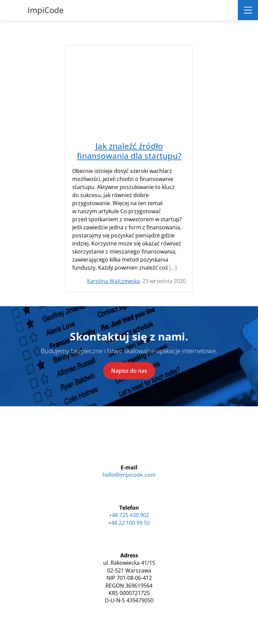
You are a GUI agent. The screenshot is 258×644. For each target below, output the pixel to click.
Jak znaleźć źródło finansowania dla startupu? (129, 151)
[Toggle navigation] (248, 10)
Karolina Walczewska (113, 281)
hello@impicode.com (129, 475)
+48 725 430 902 (129, 515)
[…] (173, 268)
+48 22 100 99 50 (129, 523)
